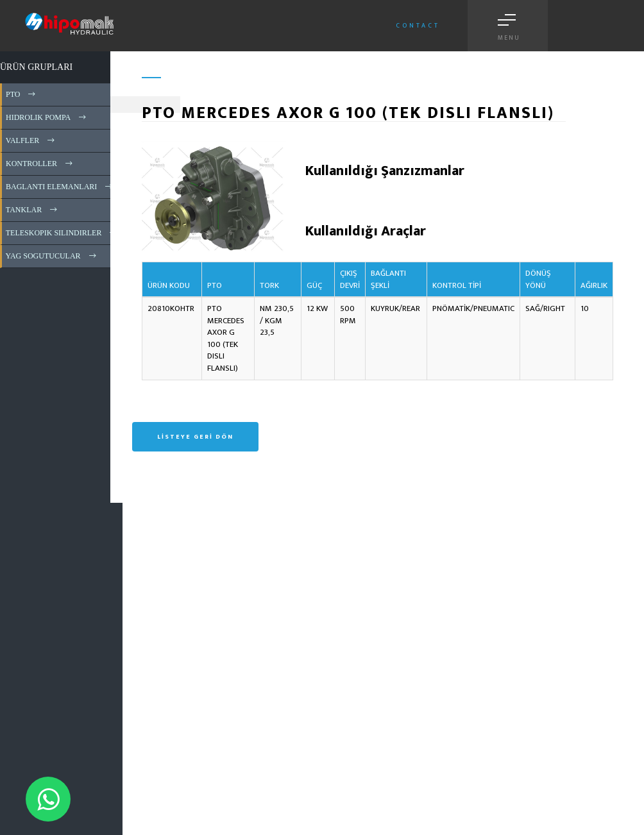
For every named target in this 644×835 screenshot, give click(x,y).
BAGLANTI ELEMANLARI (60, 187)
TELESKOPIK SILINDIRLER (62, 233)
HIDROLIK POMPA (47, 117)
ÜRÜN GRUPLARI (36, 67)
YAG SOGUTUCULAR (52, 256)
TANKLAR (32, 210)
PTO (21, 94)
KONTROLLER (40, 164)
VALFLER (31, 140)
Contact (418, 26)
